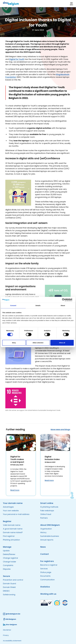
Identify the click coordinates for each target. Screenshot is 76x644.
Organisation (46, 529)
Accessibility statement (12, 641)
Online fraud (46, 514)
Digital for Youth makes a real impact (17, 459)
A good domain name (13, 529)
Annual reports (47, 540)
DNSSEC (6, 591)
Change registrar (11, 558)
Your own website (11, 511)
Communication (47, 580)
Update (6, 551)
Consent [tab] (13, 305)
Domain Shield (9, 587)
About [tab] (63, 305)
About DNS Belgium (50, 525)
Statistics (45, 587)
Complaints (8, 565)
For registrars (47, 561)
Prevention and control (13, 580)
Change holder (10, 562)
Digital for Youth (17, 59)
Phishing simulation (11, 540)
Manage (7, 547)
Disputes (7, 569)
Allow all (62, 343)
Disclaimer (7, 630)
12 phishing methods (49, 507)
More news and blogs (60, 429)
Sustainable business (50, 536)
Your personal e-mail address (16, 514)
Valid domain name (12, 525)
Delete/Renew (9, 554)
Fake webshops (47, 511)
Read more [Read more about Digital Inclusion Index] (49, 480)
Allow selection (38, 343)
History (43, 532)
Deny (14, 343)
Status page (46, 572)
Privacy (6, 635)
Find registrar (9, 536)
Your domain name (13, 503)
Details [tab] (38, 305)
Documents (45, 576)
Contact (45, 554)
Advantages (8, 507)
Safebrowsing (9, 595)
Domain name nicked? (13, 532)
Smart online (47, 503)
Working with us (48, 594)
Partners (44, 518)
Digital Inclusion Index (52, 458)
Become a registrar (49, 565)
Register (7, 521)
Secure (6, 576)
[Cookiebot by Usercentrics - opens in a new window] (65, 300)
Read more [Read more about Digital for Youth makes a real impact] (15, 490)
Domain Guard (9, 584)
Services (44, 569)
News (43, 547)
